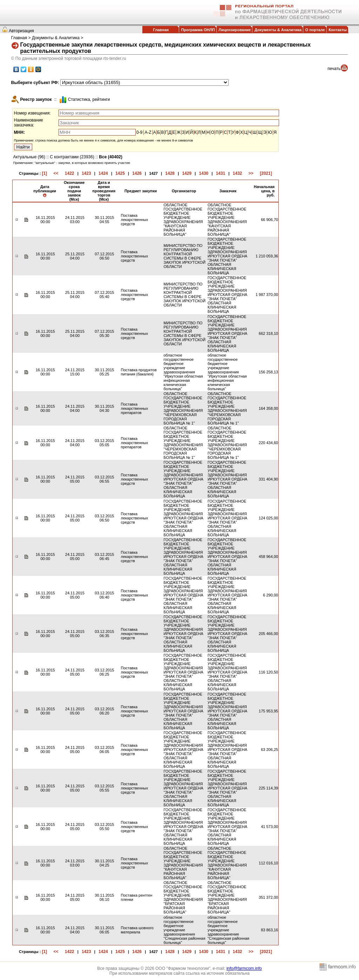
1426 (137, 173)
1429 (187, 173)
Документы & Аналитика (278, 30)
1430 (204, 173)
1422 (70, 173)
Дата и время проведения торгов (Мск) (104, 191)
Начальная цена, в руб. (264, 191)
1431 (221, 173)
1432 (238, 173)
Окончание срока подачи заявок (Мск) (74, 191)
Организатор (184, 191)
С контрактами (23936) (72, 157)
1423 (86, 173)
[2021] (266, 173)
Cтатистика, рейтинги (89, 99)
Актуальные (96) (29, 157)
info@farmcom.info (244, 968)
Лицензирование (235, 30)
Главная (161, 30)
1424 (103, 173)
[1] (44, 173)
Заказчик (228, 191)
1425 (120, 173)
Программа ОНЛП (198, 30)
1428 (170, 173)
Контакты (338, 30)
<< (56, 173)
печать (334, 69)
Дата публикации (45, 191)
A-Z (148, 132)
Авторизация (21, 31)
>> (251, 173)
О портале (315, 30)
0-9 (139, 132)
